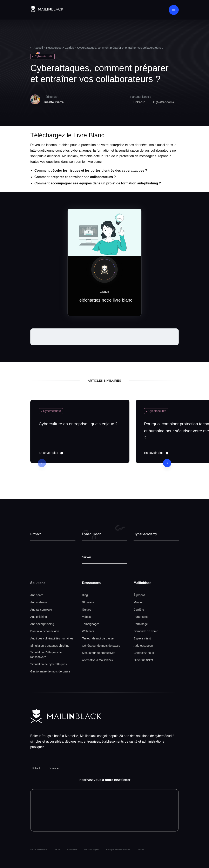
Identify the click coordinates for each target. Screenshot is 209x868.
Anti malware (39, 602)
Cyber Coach (92, 534)
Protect (36, 534)
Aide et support (143, 646)
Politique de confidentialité (118, 850)
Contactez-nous (144, 653)
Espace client (142, 638)
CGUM (57, 850)
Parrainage (141, 624)
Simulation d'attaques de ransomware (46, 655)
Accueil (38, 48)
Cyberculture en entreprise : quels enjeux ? (78, 424)
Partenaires (141, 617)
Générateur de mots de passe (101, 646)
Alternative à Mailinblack (98, 660)
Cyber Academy (145, 534)
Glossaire (88, 602)
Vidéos (86, 617)
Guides (69, 48)
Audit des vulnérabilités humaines (52, 638)
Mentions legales (92, 850)
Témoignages (91, 624)
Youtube (54, 768)
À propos (139, 595)
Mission (138, 602)
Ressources (54, 48)
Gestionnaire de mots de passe (50, 671)
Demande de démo (146, 631)
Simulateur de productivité (99, 653)
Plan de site (72, 850)
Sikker (87, 557)
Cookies (140, 850)
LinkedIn (37, 768)
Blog (85, 595)
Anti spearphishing (42, 624)
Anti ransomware (41, 610)
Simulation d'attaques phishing (50, 646)
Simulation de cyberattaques (49, 664)
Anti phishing (39, 617)
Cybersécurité (43, 56)
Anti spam (37, 595)
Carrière (139, 610)
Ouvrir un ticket (143, 660)
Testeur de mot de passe (98, 638)
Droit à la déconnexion (45, 631)
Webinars (88, 631)
